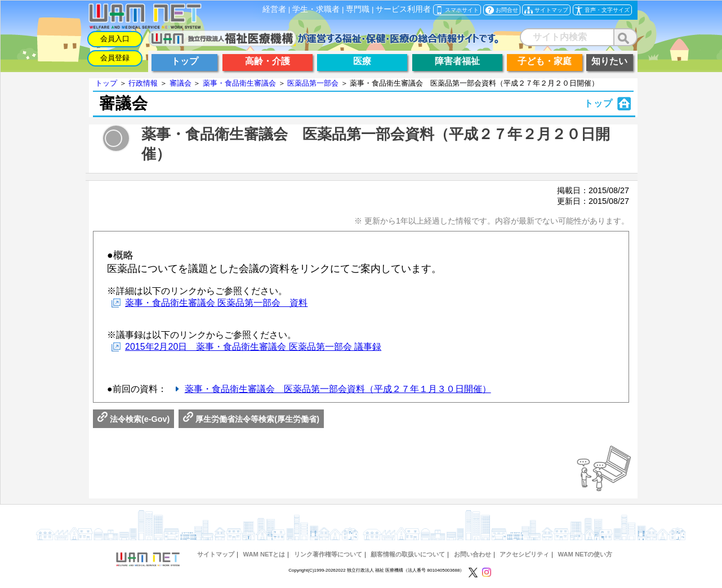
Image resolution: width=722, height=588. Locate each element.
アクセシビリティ (524, 554)
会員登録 (115, 58)
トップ (106, 83)
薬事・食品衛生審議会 (239, 83)
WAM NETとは (264, 554)
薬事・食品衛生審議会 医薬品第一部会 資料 (216, 303)
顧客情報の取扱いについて (408, 554)
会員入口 (115, 39)
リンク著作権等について (328, 554)
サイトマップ (216, 554)
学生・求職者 (316, 9)
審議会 (180, 83)
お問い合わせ (473, 554)
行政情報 (143, 83)
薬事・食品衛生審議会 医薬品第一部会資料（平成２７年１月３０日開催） (338, 389)
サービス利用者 (403, 9)
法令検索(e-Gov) (133, 419)
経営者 (274, 9)
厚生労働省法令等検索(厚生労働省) (251, 419)
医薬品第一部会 (313, 83)
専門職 (358, 9)
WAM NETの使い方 (585, 554)
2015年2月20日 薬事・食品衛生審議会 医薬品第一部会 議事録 (253, 347)
